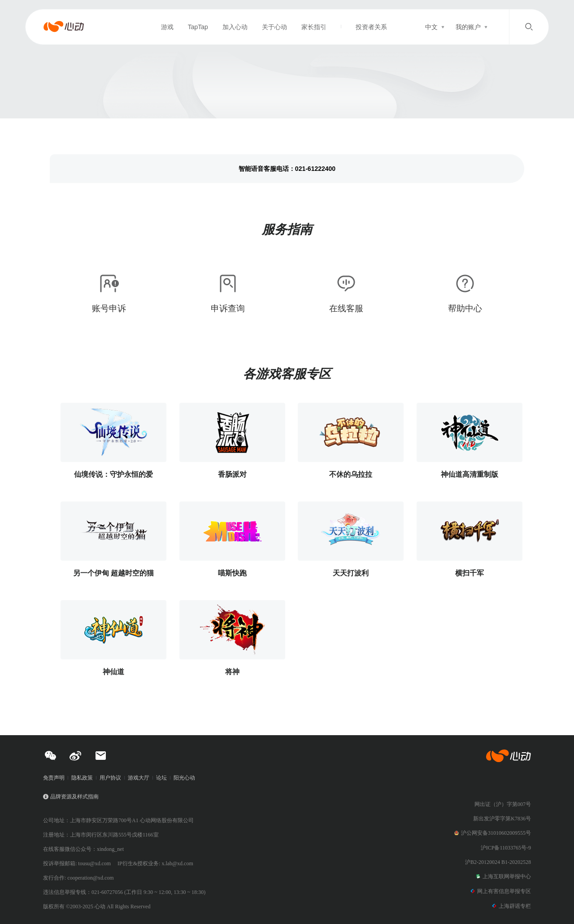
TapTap (198, 27)
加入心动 (235, 27)
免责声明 (54, 778)
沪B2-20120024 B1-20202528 (498, 862)
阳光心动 (184, 778)
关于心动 (274, 27)
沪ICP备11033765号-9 (506, 848)
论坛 (161, 778)
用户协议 (110, 778)
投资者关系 (371, 27)
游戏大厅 (139, 778)
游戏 (167, 27)
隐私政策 (82, 778)
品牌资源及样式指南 (74, 797)
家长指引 (314, 27)
